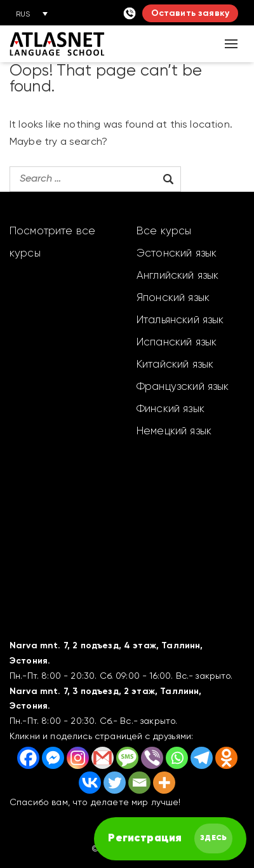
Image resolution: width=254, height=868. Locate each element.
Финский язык (170, 409)
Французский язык (183, 387)
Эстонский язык (177, 254)
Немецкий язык (174, 431)
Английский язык (177, 276)
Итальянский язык (180, 320)
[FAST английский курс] (170, 839)
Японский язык (173, 298)
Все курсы (164, 231)
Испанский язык (177, 343)
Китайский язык (175, 365)
